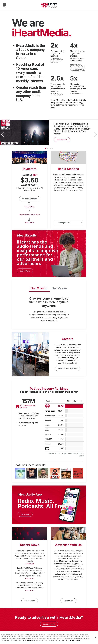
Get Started (68, 601)
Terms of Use (26, 643)
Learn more (62, 140)
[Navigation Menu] (4, 5)
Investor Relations (30, 199)
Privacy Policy (75, 643)
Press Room (30, 601)
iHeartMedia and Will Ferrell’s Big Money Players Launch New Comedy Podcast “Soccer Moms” (30, 585)
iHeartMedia (49, 5)
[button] (95, 134)
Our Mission (39, 288)
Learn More (25, 271)
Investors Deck (30, 207)
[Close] (96, 640)
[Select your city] (68, 223)
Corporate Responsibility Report (30, 215)
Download (25, 514)
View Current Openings (68, 368)
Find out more (49, 624)
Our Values (60, 288)
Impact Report (30, 222)
